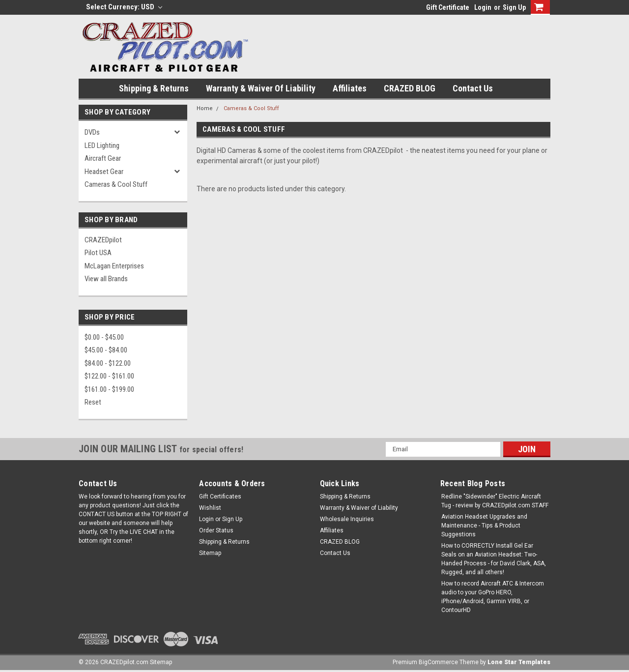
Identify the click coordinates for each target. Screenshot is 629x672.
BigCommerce (438, 662)
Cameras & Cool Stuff (116, 184)
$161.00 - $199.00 (109, 389)
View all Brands (106, 279)
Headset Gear (104, 172)
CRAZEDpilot (103, 240)
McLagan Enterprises (114, 266)
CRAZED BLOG (410, 88)
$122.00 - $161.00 (109, 376)
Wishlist (210, 508)
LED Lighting (102, 146)
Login (483, 7)
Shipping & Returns (154, 88)
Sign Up (514, 7)
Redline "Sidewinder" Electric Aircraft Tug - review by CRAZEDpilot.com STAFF (495, 501)
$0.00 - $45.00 (104, 337)
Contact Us (473, 88)
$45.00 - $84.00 (106, 350)
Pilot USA (98, 253)
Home (205, 108)
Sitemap (210, 553)
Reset (93, 402)
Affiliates (350, 88)
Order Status (216, 530)
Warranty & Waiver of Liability (261, 88)
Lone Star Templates (519, 662)
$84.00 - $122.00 (108, 363)
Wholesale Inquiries (347, 519)
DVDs (92, 132)
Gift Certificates (220, 497)
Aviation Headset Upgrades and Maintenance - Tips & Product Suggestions (484, 526)
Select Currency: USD (124, 7)
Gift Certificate (448, 7)
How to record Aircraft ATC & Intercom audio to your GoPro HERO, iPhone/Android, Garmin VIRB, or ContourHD (493, 597)
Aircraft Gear (103, 158)
